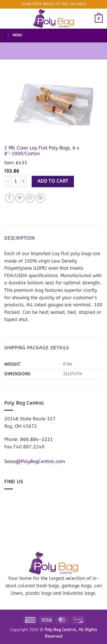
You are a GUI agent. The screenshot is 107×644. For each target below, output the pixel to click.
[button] (99, 19)
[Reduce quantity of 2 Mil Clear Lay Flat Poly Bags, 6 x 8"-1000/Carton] (8, 182)
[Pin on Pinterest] (40, 198)
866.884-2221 (37, 439)
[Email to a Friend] (30, 198)
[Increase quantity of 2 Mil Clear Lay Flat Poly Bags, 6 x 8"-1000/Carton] (24, 182)
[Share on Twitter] (20, 198)
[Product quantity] (16, 182)
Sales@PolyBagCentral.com (35, 461)
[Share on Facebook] (10, 198)
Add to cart (53, 181)
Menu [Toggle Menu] (14, 35)
